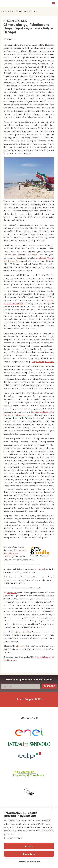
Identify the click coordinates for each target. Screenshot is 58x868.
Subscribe (49, 686)
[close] (53, 808)
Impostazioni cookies (29, 862)
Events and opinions (16, 12)
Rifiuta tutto (29, 854)
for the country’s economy (22, 255)
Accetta (29, 846)
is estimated (40, 569)
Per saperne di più (13, 838)
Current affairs (31, 12)
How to (29, 699)
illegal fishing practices (43, 362)
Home (4, 12)
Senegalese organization (21, 632)
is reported (21, 646)
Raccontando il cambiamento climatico (15, 553)
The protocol (12, 593)
